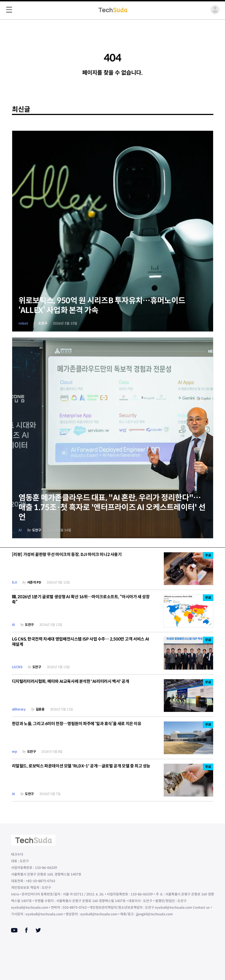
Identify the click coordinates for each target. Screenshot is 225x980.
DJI (15, 582)
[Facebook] (26, 930)
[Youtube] (14, 930)
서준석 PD (34, 582)
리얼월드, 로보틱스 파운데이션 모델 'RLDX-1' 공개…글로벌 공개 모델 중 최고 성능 (81, 766)
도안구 (43, 323)
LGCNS (17, 667)
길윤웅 (40, 709)
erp (15, 752)
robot (23, 323)
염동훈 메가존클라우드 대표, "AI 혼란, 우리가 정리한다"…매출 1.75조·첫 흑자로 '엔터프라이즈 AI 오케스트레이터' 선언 (112, 507)
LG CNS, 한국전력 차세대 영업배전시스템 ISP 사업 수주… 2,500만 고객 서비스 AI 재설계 (81, 642)
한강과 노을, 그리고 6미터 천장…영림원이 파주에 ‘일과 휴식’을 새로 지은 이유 (77, 724)
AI (20, 530)
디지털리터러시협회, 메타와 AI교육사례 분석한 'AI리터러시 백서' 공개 (71, 681)
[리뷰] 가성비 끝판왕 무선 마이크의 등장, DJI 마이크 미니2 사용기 (67, 554)
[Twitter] (38, 930)
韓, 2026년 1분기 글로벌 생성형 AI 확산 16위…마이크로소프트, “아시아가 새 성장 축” (81, 599)
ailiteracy (19, 709)
